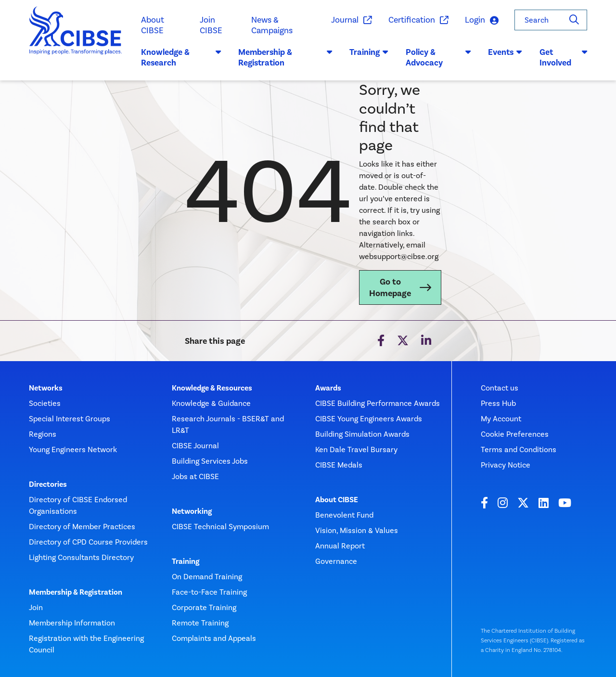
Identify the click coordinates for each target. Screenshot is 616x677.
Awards (328, 388)
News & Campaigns (272, 25)
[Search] (574, 20)
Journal (351, 20)
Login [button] (482, 20)
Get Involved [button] (563, 57)
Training (186, 561)
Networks (46, 388)
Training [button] (369, 52)
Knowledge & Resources (212, 388)
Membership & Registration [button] (285, 57)
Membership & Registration (76, 592)
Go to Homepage (390, 287)
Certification (418, 20)
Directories (48, 484)
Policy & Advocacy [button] (438, 57)
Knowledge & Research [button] (181, 57)
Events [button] (505, 52)
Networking (192, 511)
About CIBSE (153, 25)
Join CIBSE (211, 25)
